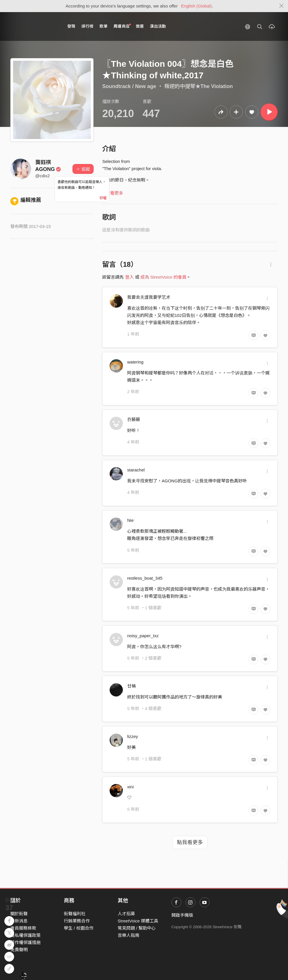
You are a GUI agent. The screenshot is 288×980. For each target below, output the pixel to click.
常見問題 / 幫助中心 (137, 928)
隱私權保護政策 (25, 935)
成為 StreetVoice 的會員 (163, 277)
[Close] (282, 6)
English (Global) (196, 6)
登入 (129, 277)
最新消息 (19, 921)
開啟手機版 (182, 915)
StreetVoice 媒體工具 (138, 921)
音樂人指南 (128, 935)
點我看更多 (190, 842)
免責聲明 (19, 950)
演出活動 (158, 26)
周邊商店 (122, 26)
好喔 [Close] (103, 198)
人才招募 (126, 914)
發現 (71, 26)
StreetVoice (34, 26)
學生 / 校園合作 (79, 928)
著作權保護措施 (25, 942)
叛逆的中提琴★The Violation (199, 86)
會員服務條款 (23, 928)
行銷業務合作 (77, 921)
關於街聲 (19, 914)
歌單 (104, 26)
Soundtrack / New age (129, 86)
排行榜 (87, 26)
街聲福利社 (75, 914)
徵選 (140, 26)
